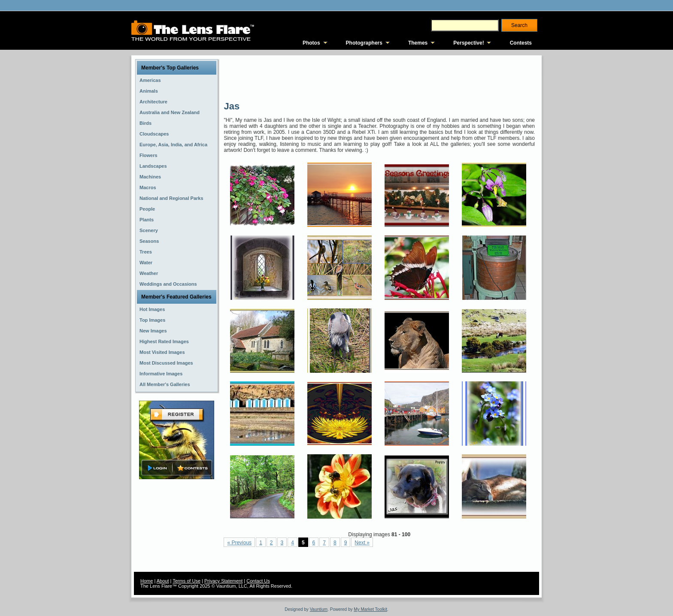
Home (147, 581)
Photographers (364, 43)
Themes (418, 43)
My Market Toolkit (370, 609)
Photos (311, 43)
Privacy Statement (223, 581)
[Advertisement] (380, 77)
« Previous (239, 543)
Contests (521, 43)
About (163, 581)
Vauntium (319, 609)
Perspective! (468, 43)
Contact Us (258, 581)
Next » (362, 543)
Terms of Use (186, 581)
